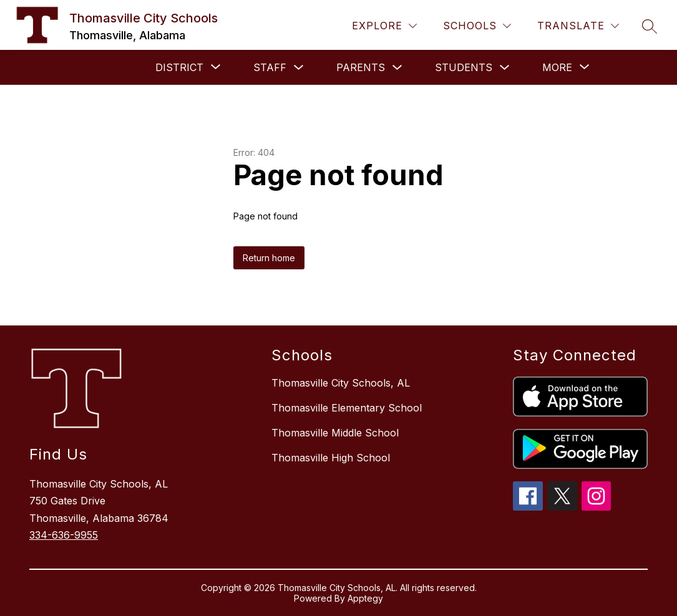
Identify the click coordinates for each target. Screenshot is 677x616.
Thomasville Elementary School (347, 408)
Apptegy (365, 598)
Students (464, 67)
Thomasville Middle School (335, 433)
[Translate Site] (578, 26)
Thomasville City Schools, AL (341, 383)
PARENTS (361, 67)
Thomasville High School (331, 458)
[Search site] (650, 26)
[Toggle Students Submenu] (505, 68)
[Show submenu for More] (557, 67)
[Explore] (384, 26)
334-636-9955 (64, 535)
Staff (270, 67)
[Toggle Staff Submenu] (299, 68)
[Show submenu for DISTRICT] (179, 67)
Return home (269, 258)
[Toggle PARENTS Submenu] (397, 68)
